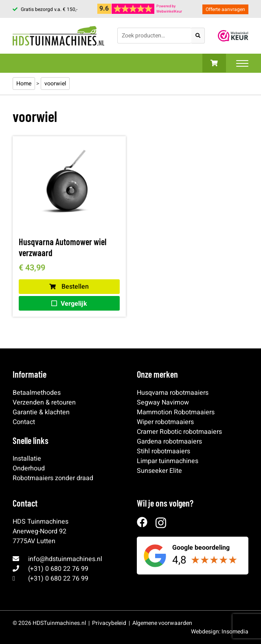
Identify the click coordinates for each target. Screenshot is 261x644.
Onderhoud (29, 468)
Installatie (27, 459)
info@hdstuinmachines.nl (65, 559)
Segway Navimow (163, 402)
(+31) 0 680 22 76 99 (58, 569)
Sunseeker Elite (159, 471)
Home (24, 84)
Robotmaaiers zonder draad (53, 478)
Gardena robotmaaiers (169, 442)
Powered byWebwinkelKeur (169, 9)
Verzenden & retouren (44, 402)
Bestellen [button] (69, 287)
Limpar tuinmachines (168, 461)
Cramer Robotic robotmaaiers (179, 432)
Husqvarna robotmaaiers (173, 393)
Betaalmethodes (37, 393)
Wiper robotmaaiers (165, 422)
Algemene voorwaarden (162, 623)
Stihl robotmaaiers (163, 451)
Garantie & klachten (41, 412)
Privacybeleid (109, 623)
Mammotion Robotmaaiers (176, 412)
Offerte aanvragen (225, 9)
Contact (24, 422)
